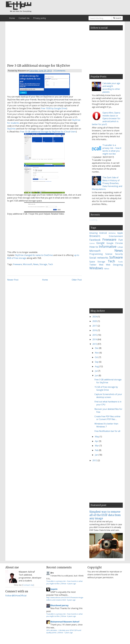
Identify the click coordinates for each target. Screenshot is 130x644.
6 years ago (71, 600)
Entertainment (116, 236)
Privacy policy (40, 18)
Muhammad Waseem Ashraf (65, 622)
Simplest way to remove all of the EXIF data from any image (105, 515)
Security (119, 254)
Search (117, 18)
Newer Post (13, 280)
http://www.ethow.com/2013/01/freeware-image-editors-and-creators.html (65, 599)
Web (101, 265)
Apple (120, 233)
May (97, 437)
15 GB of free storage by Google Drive (106, 388)
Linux (120, 247)
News (36, 264)
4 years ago (72, 584)
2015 (95, 335)
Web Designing (114, 265)
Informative (108, 247)
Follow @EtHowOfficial (16, 596)
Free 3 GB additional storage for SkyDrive (108, 381)
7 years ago (68, 633)
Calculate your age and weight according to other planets (111, 88)
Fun (121, 240)
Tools (120, 262)
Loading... (94, 220)
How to (94, 247)
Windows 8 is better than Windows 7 (106, 425)
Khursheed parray (59, 605)
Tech (50, 264)
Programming (96, 254)
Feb (97, 450)
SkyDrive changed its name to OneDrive (34, 255)
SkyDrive (11, 129)
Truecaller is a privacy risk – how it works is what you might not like (112, 149)
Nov (97, 353)
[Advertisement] (44, 42)
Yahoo (107, 269)
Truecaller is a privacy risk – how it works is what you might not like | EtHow (64, 582)
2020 (95, 321)
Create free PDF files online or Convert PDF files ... (107, 418)
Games (92, 243)
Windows (96, 268)
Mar (97, 446)
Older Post (77, 280)
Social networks (99, 258)
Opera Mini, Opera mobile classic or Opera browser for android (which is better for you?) (106, 119)
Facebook (95, 240)
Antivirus (112, 233)
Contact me (24, 18)
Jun (97, 375)
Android (103, 233)
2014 (95, 339)
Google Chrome (115, 243)
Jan (97, 455)
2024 (95, 317)
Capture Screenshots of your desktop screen (108, 396)
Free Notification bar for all (107, 431)
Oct (97, 357)
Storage (43, 264)
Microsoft (27, 264)
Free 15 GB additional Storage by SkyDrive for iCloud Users (48, 132)
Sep (97, 362)
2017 (95, 326)
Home (12, 18)
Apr (97, 441)
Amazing (94, 233)
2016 (95, 330)
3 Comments (59, 71)
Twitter (93, 265)
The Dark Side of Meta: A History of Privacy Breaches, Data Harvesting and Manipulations (107, 183)
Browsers (95, 236)
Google (100, 243)
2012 (95, 460)
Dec (97, 348)
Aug (97, 366)
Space (92, 262)
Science (109, 254)
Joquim (54, 589)
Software (116, 257)
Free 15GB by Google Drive (54, 108)
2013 (95, 344)
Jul (96, 371)
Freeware (17, 264)
